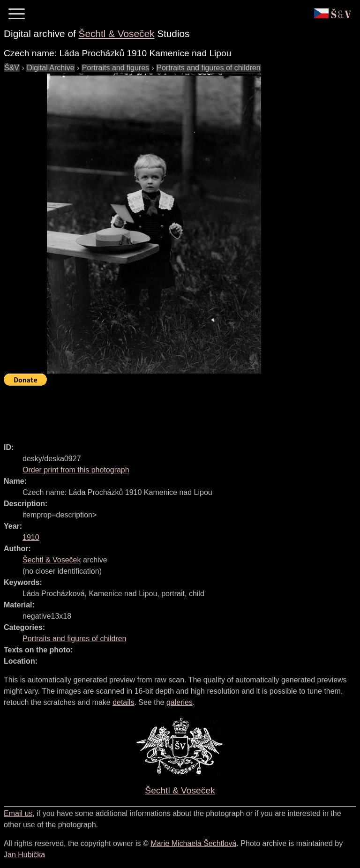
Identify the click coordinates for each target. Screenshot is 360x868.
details (123, 702)
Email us (18, 813)
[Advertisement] (174, 410)
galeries (180, 702)
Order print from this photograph (76, 470)
